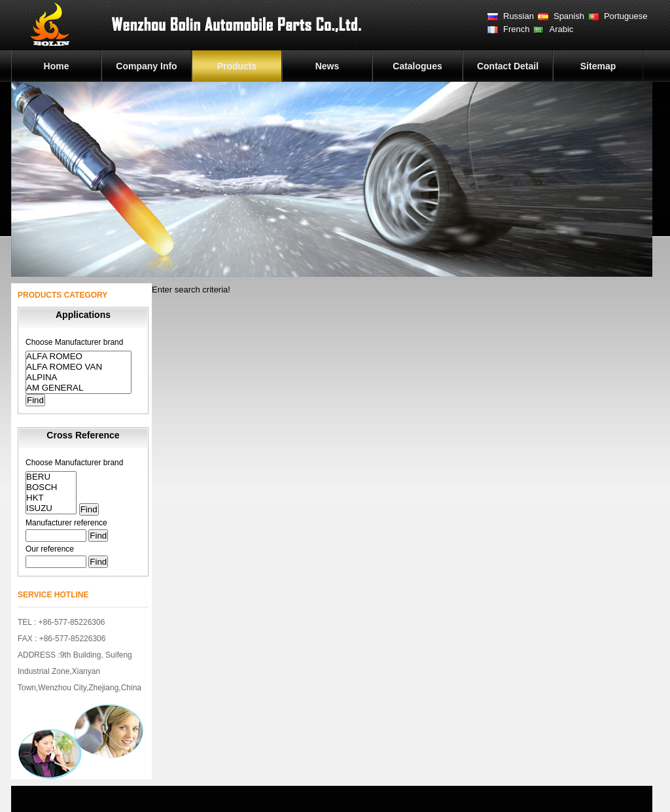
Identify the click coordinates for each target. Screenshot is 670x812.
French (516, 29)
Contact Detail (508, 66)
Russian (519, 16)
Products (237, 66)
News (327, 66)
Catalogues (417, 66)
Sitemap (598, 66)
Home (57, 66)
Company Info (146, 66)
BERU (51, 477)
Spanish (569, 16)
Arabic (561, 29)
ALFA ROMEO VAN (79, 367)
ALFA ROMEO (79, 357)
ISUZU (51, 508)
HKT (51, 498)
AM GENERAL (79, 388)
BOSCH (51, 487)
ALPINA (79, 378)
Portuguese (626, 16)
